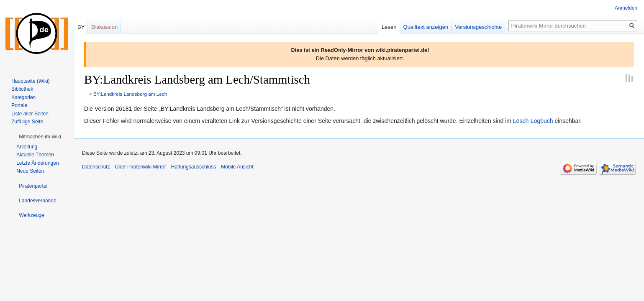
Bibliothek (22, 89)
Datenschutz (96, 167)
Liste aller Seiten (30, 114)
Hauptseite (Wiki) (30, 81)
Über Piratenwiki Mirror (141, 167)
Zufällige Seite (27, 122)
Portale (19, 105)
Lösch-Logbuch (533, 121)
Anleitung (27, 147)
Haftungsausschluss (194, 167)
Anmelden (626, 8)
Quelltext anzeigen (426, 27)
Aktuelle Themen (35, 155)
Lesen (389, 27)
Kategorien (23, 97)
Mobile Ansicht (237, 167)
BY (81, 27)
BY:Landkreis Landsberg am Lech (130, 94)
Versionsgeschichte (478, 27)
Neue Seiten (30, 171)
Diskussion (104, 27)
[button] (40, 137)
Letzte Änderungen (37, 163)
